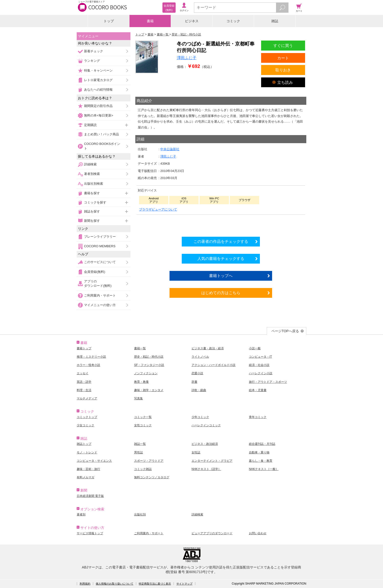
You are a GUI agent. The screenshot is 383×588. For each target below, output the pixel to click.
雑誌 (275, 21)
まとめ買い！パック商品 (101, 134)
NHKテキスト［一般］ (264, 469)
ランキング (92, 61)
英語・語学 (84, 382)
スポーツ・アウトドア (149, 461)
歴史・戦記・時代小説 (149, 357)
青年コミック (258, 417)
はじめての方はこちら (221, 293)
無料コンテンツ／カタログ (152, 477)
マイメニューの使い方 (100, 305)
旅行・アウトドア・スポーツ (268, 382)
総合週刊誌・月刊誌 (262, 444)
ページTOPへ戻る (285, 331)
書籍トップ (84, 348)
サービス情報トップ (90, 533)
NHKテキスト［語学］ (206, 469)
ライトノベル (200, 357)
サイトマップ (184, 584)
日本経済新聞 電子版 (90, 496)
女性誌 (196, 452)
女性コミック (143, 425)
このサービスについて (100, 262)
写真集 (138, 398)
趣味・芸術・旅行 (88, 469)
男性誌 (138, 452)
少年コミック (200, 417)
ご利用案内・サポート (100, 295)
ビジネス (192, 21)
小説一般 (255, 348)
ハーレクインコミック (206, 425)
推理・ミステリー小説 (91, 357)
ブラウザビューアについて (158, 209)
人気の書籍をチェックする (221, 258)
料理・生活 (84, 390)
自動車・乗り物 (259, 452)
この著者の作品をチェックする (221, 241)
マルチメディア (87, 398)
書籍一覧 (140, 348)
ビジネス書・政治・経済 (208, 348)
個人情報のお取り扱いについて (115, 584)
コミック (233, 21)
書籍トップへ (221, 276)
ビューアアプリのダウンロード (212, 533)
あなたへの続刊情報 (98, 90)
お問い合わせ (258, 533)
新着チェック (94, 51)
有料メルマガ (85, 477)
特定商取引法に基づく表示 (155, 584)
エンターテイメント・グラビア (212, 461)
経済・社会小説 (259, 365)
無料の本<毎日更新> (99, 115)
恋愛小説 (197, 373)
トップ (109, 21)
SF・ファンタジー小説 (149, 365)
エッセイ (83, 373)
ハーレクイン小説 (261, 373)
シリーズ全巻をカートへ (221, 224)
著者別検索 (92, 174)
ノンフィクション (146, 373)
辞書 (194, 382)
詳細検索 (90, 164)
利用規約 (85, 584)
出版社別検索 (94, 184)
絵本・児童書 (258, 390)
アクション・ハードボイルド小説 (213, 365)
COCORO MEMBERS (100, 246)
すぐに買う (283, 45)
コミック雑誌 (143, 469)
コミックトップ (87, 417)
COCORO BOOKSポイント (102, 146)
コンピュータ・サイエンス (94, 461)
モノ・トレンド (87, 452)
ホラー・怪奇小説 (88, 365)
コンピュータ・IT (261, 357)
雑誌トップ (84, 444)
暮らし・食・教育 (261, 461)
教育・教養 (141, 382)
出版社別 (140, 514)
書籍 (150, 21)
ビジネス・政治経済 (205, 444)
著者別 (81, 514)
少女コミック (85, 425)
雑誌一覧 (140, 444)
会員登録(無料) (95, 272)
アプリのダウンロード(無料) (98, 283)
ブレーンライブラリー (100, 237)
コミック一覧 (143, 417)
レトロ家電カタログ (98, 80)
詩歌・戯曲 (199, 390)
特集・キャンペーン (98, 70)
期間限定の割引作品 (98, 106)
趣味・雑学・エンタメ (149, 390)
